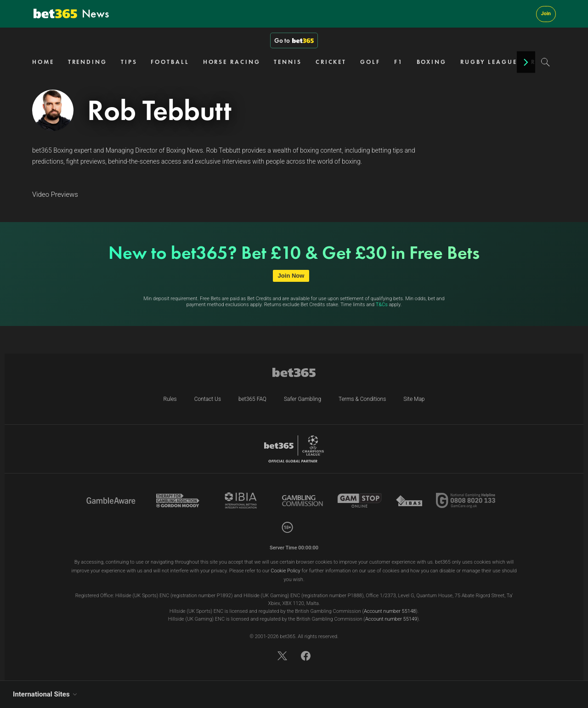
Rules (170, 399)
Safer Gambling (302, 399)
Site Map (414, 399)
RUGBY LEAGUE (489, 62)
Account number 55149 (391, 619)
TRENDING (88, 62)
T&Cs (382, 305)
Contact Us (208, 399)
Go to (294, 40)
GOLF (370, 62)
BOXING (432, 62)
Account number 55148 (390, 611)
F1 (399, 62)
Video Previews (55, 194)
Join (546, 14)
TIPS (129, 62)
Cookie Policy (285, 571)
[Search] (546, 62)
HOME (43, 62)
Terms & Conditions (362, 399)
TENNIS (288, 62)
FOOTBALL (170, 62)
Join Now (291, 276)
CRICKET (331, 62)
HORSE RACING (232, 62)
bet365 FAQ (252, 399)
